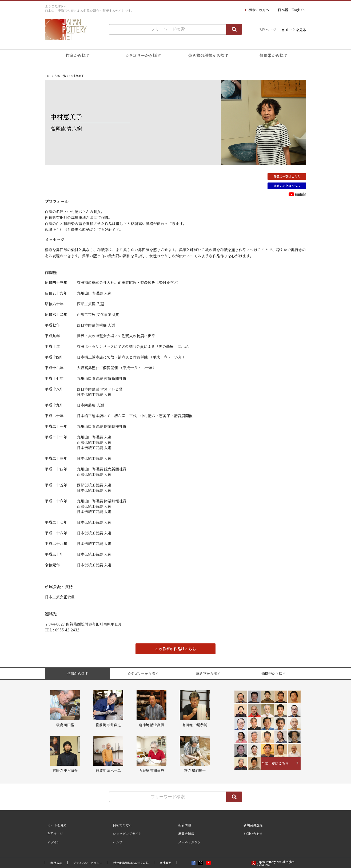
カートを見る (296, 30)
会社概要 (165, 863)
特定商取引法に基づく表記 (131, 863)
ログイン (54, 842)
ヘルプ (118, 842)
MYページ (268, 30)
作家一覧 (60, 76)
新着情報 (185, 825)
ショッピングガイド (127, 833)
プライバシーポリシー (88, 863)
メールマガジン (189, 842)
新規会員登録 (253, 825)
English (298, 10)
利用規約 (56, 863)
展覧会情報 (186, 833)
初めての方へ (259, 10)
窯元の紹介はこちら (287, 186)
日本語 (283, 10)
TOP (48, 76)
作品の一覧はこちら (287, 176)
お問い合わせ (253, 833)
